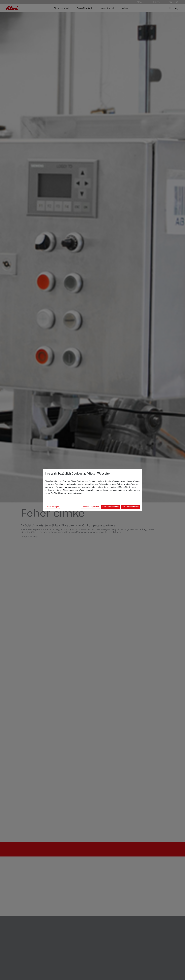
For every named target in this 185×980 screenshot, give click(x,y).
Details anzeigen (52, 507)
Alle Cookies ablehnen (111, 507)
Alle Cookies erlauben (131, 507)
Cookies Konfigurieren (90, 507)
